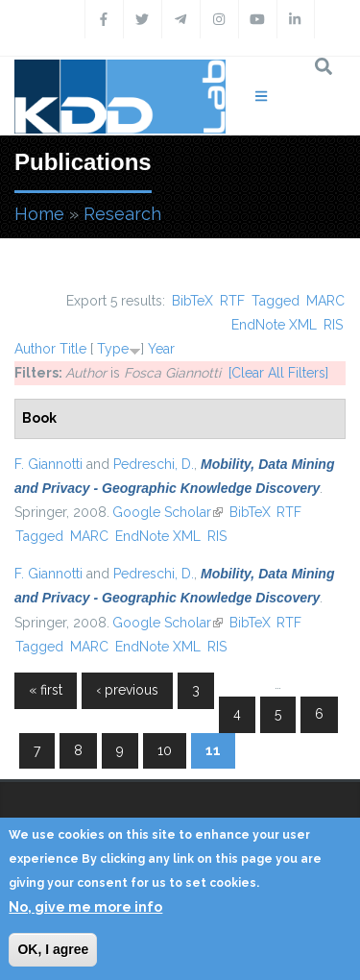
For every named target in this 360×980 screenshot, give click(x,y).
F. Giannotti (48, 464)
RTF (232, 301)
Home (39, 214)
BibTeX (192, 301)
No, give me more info (85, 907)
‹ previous (127, 690)
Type (113, 349)
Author (35, 349)
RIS (333, 325)
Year (161, 349)
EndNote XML (274, 325)
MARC (325, 301)
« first (46, 690)
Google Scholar (168, 512)
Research (122, 214)
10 (165, 750)
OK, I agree (53, 949)
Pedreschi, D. (154, 464)
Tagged (276, 301)
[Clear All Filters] (278, 373)
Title (73, 349)
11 (213, 750)
